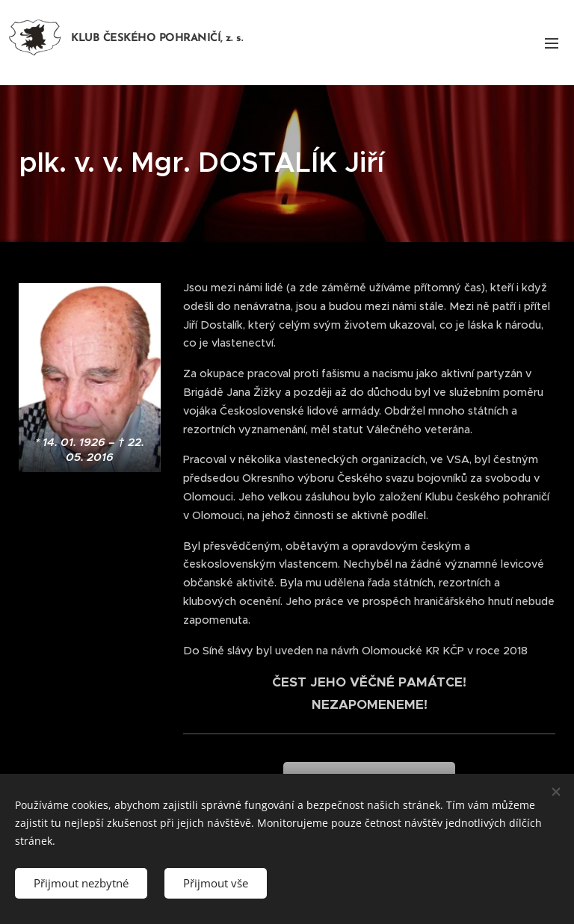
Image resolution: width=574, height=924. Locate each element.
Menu (552, 43)
